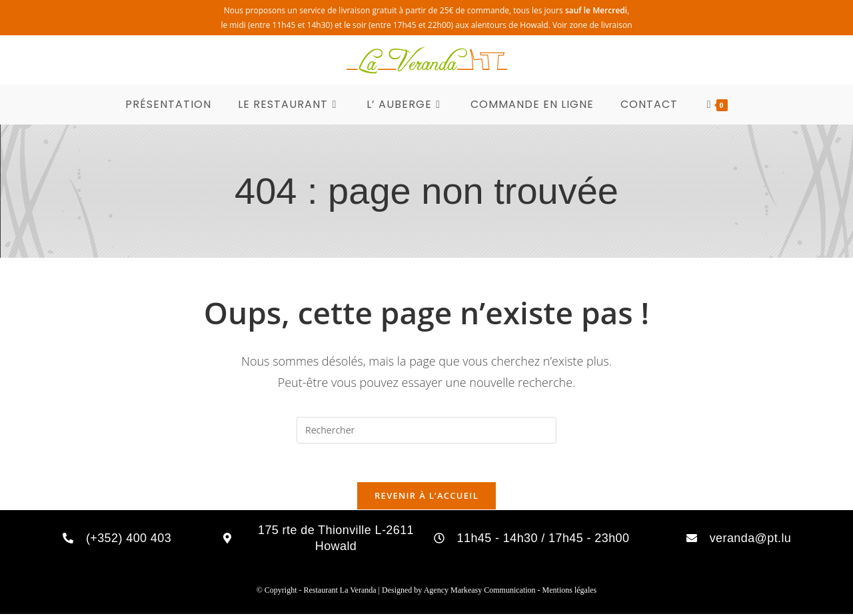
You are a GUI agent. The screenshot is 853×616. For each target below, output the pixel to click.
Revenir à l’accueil (426, 497)
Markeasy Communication (494, 592)
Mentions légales (570, 592)
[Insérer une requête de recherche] (426, 430)
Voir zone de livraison (592, 25)
